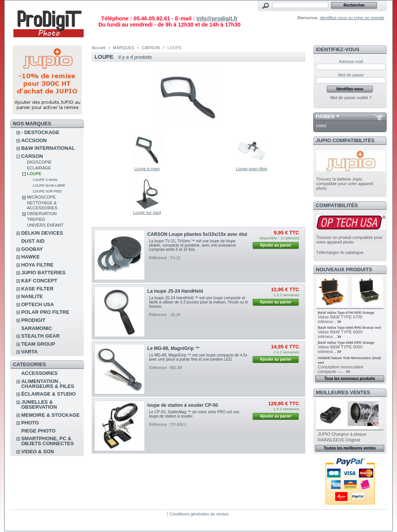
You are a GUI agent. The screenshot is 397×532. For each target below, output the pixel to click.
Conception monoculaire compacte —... (341, 369)
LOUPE (34, 174)
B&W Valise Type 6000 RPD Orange (346, 343)
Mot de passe (351, 75)
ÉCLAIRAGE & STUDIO (48, 394)
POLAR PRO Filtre (45, 312)
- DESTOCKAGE (40, 132)
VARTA (29, 352)
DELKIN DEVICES (42, 233)
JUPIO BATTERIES (43, 273)
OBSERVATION (42, 214)
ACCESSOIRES (39, 373)
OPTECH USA (37, 304)
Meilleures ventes (343, 392)
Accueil (98, 48)
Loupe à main (45, 180)
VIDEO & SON (37, 452)
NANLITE (32, 296)
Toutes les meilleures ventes (350, 448)
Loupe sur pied (47, 191)
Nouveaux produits (344, 269)
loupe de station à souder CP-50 (183, 405)
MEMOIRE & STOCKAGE (50, 415)
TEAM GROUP (38, 344)
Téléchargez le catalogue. (341, 252)
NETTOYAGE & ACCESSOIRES (42, 205)
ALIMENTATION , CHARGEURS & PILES (48, 384)
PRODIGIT (33, 320)
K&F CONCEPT (39, 281)
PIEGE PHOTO (38, 431)
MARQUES (124, 48)
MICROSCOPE (41, 197)
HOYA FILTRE (37, 265)
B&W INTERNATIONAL (48, 148)
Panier (325, 117)
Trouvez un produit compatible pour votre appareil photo (350, 240)
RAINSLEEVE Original (339, 440)
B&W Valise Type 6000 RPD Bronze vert (350, 328)
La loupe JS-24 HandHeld (175, 291)
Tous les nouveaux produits (350, 379)
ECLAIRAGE (39, 168)
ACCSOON (34, 140)
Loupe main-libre (49, 186)
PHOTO (30, 423)
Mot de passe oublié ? (351, 98)
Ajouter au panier (276, 245)
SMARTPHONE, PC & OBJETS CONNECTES (47, 441)
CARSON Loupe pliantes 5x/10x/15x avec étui (197, 234)
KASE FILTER (37, 289)
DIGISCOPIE (39, 162)
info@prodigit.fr (217, 18)
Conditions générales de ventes (199, 514)
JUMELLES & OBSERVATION (39, 404)
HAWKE (30, 257)
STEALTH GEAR (40, 336)
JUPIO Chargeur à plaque (342, 434)
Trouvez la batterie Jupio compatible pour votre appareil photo (345, 184)
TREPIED (36, 219)
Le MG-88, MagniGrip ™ (174, 348)
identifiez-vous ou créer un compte (352, 18)
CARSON (32, 156)
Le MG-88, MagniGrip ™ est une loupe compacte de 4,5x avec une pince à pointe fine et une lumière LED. (198, 357)
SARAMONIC (36, 328)
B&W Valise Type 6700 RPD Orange (346, 313)
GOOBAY (32, 249)
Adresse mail (351, 61)
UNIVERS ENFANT (45, 225)
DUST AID (33, 241)
